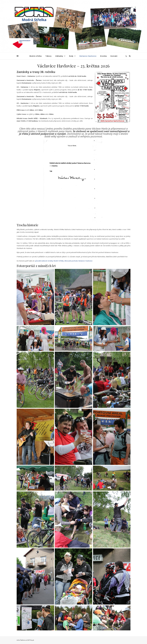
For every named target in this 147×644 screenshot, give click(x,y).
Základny (59, 56)
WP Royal (31, 640)
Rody (71, 56)
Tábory (48, 56)
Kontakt (114, 56)
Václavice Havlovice (88, 56)
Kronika (103, 56)
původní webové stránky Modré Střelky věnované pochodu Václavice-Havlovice (64, 261)
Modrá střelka (36, 56)
